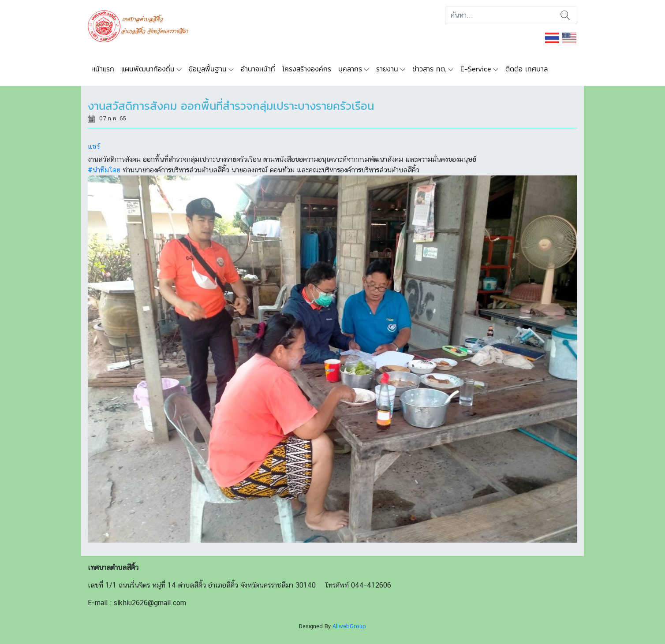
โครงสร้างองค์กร (307, 69)
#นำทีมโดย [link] (104, 170)
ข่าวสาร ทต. (429, 69)
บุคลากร (350, 69)
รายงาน (387, 69)
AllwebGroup (349, 626)
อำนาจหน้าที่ (258, 69)
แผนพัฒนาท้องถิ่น (148, 69)
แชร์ (94, 147)
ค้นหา (565, 15)
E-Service (476, 69)
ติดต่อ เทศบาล (527, 69)
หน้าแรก (103, 69)
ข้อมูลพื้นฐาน (208, 69)
